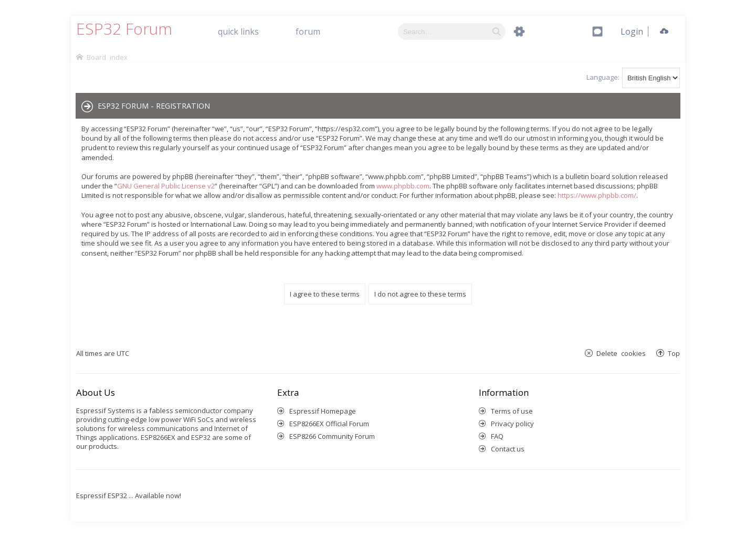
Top (674, 353)
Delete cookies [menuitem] (621, 353)
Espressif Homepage (323, 411)
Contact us (508, 449)
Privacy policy (512, 424)
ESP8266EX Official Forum (329, 424)
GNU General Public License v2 (166, 186)
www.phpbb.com (403, 186)
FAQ (497, 436)
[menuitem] (632, 31)
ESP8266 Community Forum (332, 436)
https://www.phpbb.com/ (597, 195)
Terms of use (512, 411)
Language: (603, 77)
